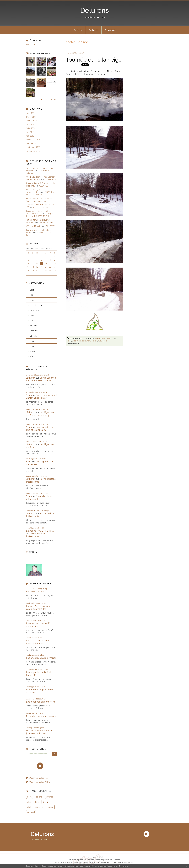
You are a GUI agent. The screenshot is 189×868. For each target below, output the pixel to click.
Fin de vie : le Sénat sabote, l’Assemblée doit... (38, 212)
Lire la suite (31, 45)
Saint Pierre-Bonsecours (37, 201)
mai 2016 (30, 136)
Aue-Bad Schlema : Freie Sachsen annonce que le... (41, 178)
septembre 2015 (33, 147)
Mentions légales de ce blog (80, 862)
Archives (93, 30)
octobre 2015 (32, 143)
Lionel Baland (50, 179)
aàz (105, 341)
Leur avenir (35, 310)
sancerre (39, 807)
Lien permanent (75, 338)
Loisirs (33, 320)
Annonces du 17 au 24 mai (38, 198)
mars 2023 (31, 113)
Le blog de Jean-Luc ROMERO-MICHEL (40, 215)
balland (39, 797)
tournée (80, 341)
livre (74, 341)
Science (33, 336)
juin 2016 (30, 132)
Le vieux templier (46, 222)
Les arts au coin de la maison (41, 658)
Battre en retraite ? (36, 592)
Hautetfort (100, 857)
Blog (32, 290)
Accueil (78, 30)
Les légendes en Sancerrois (41, 702)
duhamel (31, 812)
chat (29, 807)
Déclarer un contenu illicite (63, 862)
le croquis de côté (41, 207)
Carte (33, 552)
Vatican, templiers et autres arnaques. (38, 221)
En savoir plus (123, 866)
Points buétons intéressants (41, 716)
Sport (32, 346)
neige (69, 341)
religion (50, 807)
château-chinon (91, 341)
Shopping (34, 341)
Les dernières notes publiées (95, 860)
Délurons (95, 10)
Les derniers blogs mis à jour (77, 860)
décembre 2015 (33, 140)
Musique (34, 326)
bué (37, 802)
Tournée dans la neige (94, 60)
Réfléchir (34, 331)
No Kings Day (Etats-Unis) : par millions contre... (39, 191)
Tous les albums (50, 100)
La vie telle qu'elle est (39, 305)
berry (30, 797)
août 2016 (31, 125)
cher (29, 802)
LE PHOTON (50, 226)
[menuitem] (78, 30)
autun (101, 341)
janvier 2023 (31, 121)
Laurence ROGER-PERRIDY (40, 531)
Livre (32, 315)
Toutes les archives (35, 152)
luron (45, 802)
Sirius (29, 395)
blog (132, 862)
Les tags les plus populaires (112, 860)
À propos (110, 30)
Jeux (32, 300)
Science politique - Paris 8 (39, 234)
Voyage (33, 351)
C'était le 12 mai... (33, 226)
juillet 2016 (31, 128)
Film (32, 295)
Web (32, 356)
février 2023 (31, 117)
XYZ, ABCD (44, 186)
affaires (50, 797)
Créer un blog (90, 857)
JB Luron (31, 378)
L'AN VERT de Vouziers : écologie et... (41, 193)
